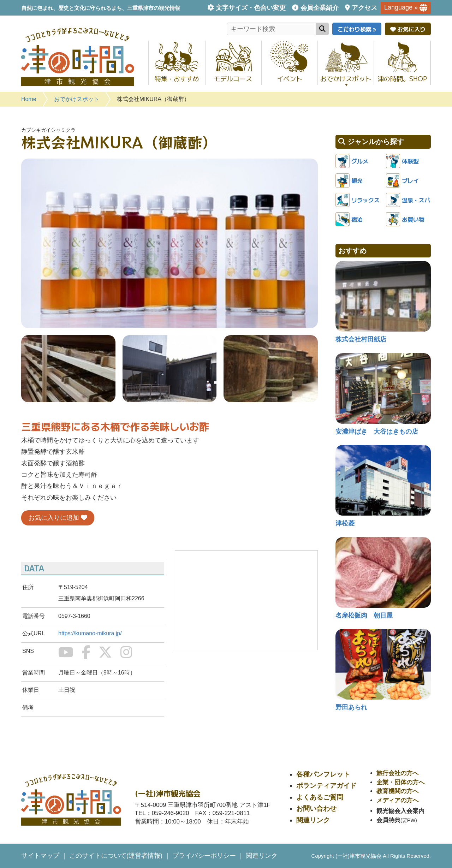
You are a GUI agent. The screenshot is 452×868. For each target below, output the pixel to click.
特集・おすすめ (177, 78)
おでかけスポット (346, 81)
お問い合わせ (316, 808)
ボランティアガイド (326, 786)
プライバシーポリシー (204, 856)
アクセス (364, 8)
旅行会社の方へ (397, 773)
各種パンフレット (323, 774)
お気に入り (408, 29)
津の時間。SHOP (402, 78)
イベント (290, 78)
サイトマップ (40, 856)
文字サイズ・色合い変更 (251, 8)
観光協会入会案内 (400, 811)
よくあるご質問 (320, 797)
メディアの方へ (397, 800)
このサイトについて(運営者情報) (116, 856)
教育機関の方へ (397, 791)
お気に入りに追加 (58, 518)
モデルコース (233, 78)
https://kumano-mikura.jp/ (90, 633)
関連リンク (313, 820)
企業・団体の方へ (400, 782)
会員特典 (388, 820)
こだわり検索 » (357, 29)
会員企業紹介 (320, 8)
